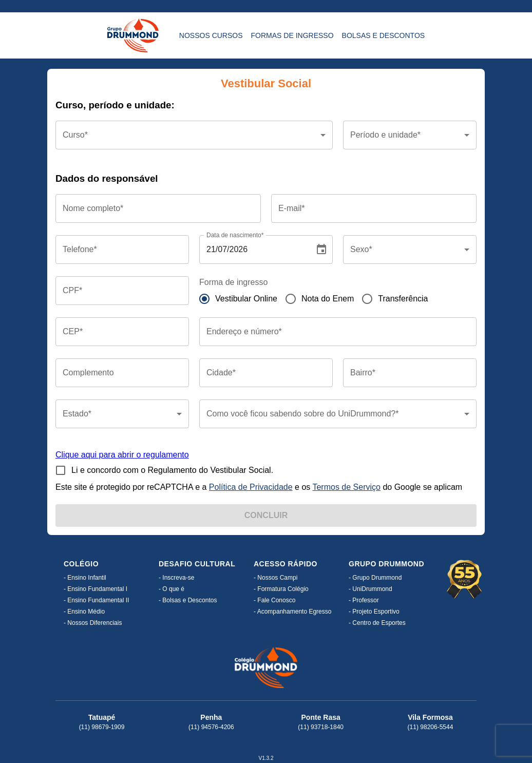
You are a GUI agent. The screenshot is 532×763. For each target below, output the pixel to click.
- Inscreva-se (176, 578)
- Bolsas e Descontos (188, 600)
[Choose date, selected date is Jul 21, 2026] (321, 250)
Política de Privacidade (251, 487)
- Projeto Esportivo (374, 612)
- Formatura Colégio (281, 589)
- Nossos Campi (275, 578)
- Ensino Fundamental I (96, 589)
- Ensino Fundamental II (96, 600)
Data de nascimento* (235, 235)
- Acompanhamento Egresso (292, 612)
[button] (194, 135)
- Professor (364, 600)
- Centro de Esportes (377, 623)
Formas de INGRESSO (292, 36)
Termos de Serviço (346, 487)
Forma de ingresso (233, 282)
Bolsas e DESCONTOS (384, 36)
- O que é (172, 589)
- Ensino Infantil (85, 578)
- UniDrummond (370, 589)
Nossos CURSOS (211, 36)
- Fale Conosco (274, 600)
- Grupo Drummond (375, 578)
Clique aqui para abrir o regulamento (122, 455)
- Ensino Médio (84, 612)
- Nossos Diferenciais (93, 623)
